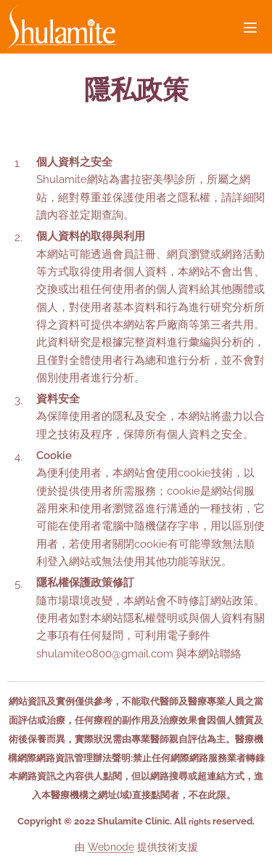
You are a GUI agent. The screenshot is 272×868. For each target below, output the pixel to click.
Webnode (111, 847)
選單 (250, 28)
